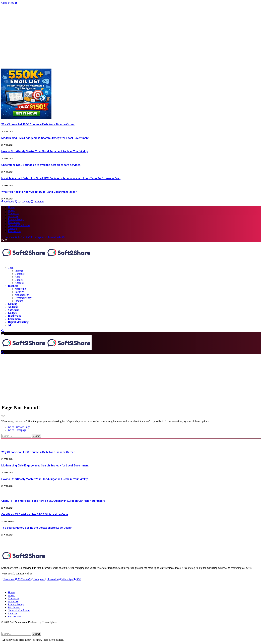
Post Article (14, 231)
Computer (20, 274)
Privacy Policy (16, 219)
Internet (19, 271)
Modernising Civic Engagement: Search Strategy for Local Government (45, 138)
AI (10, 325)
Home (11, 207)
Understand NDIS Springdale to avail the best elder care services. (41, 165)
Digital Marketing (18, 322)
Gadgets (19, 280)
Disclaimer (14, 222)
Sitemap (12, 228)
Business (13, 286)
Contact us (14, 213)
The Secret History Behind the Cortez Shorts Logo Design (37, 528)
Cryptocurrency (23, 298)
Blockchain (14, 316)
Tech (11, 268)
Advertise (13, 216)
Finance (19, 301)
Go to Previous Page (19, 427)
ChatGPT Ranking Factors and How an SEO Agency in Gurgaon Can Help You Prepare (53, 501)
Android (19, 283)
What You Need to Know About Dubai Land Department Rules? (39, 192)
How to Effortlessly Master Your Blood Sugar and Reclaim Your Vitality (45, 151)
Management (22, 295)
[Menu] (3, 263)
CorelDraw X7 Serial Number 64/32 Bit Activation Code (35, 514)
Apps (18, 277)
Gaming (13, 304)
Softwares (14, 310)
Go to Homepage (17, 430)
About (11, 210)
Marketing (20, 289)
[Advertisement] (102, 36)
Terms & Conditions (19, 225)
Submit (36, 634)
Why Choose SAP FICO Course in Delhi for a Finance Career (38, 124)
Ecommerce (15, 319)
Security (19, 292)
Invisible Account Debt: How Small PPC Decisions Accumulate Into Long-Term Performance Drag (61, 178)
